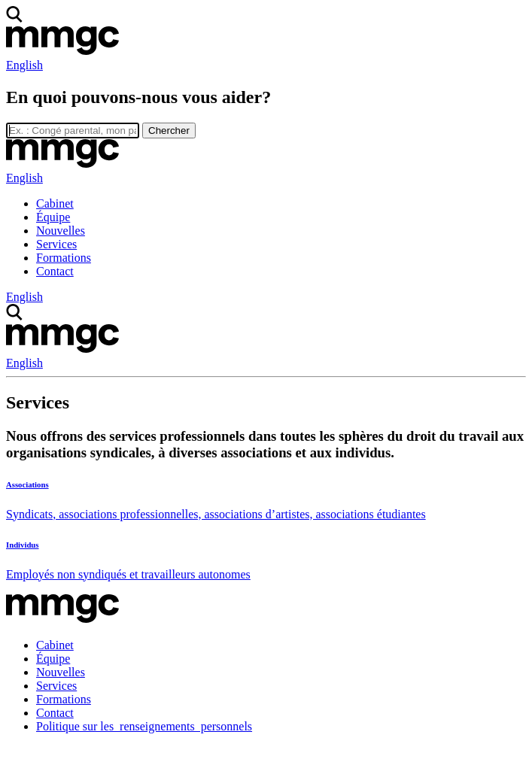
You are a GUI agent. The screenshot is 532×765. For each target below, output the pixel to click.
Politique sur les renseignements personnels (144, 726)
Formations (64, 258)
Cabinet (55, 203)
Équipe (53, 217)
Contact (55, 271)
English (24, 65)
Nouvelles (61, 231)
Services (56, 244)
